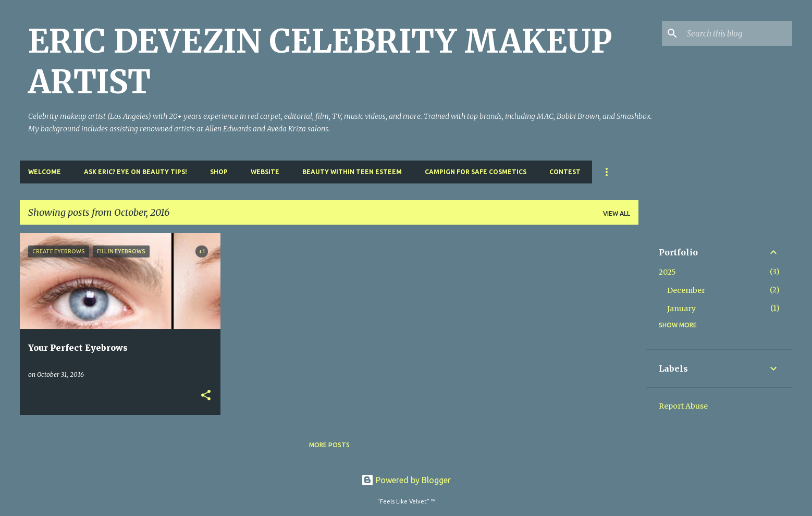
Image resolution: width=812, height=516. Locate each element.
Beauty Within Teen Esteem (352, 172)
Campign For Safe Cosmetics (476, 172)
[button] (206, 396)
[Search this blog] (737, 33)
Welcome (45, 172)
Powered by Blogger (406, 480)
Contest (565, 172)
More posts (329, 445)
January (681, 309)
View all (617, 213)
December (686, 290)
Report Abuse (683, 406)
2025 (667, 272)
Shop (219, 172)
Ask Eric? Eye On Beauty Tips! (136, 172)
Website (265, 172)
